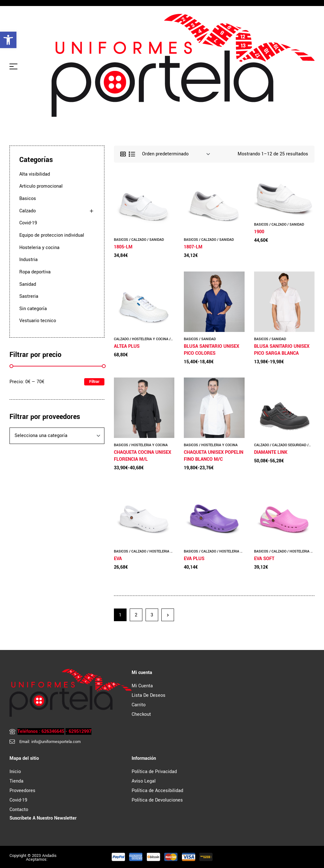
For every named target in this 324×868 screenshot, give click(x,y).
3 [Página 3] (152, 615)
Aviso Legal (144, 781)
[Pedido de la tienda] (176, 154)
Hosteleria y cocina (150, 339)
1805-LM (123, 247)
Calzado (139, 240)
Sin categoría (33, 309)
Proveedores (22, 791)
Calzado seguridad (289, 445)
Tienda (16, 781)
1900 (259, 232)
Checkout (141, 714)
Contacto (19, 810)
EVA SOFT (264, 559)
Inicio (15, 772)
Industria (28, 260)
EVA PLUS (194, 559)
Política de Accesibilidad (157, 791)
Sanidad (157, 240)
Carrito (139, 705)
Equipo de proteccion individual (52, 235)
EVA (118, 559)
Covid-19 (28, 223)
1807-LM (193, 247)
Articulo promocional (41, 186)
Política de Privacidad (154, 772)
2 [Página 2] (136, 615)
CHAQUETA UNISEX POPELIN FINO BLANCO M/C (214, 456)
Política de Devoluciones (157, 800)
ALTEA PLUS (127, 346)
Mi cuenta (142, 686)
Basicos (121, 240)
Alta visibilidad (35, 174)
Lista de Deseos (149, 695)
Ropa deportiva (35, 272)
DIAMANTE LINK (271, 452)
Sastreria (29, 296)
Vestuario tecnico (38, 321)
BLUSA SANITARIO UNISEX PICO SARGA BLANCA (282, 350)
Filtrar (94, 382)
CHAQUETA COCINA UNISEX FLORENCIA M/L (143, 456)
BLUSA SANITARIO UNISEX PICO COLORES (212, 350)
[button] (8, 40)
